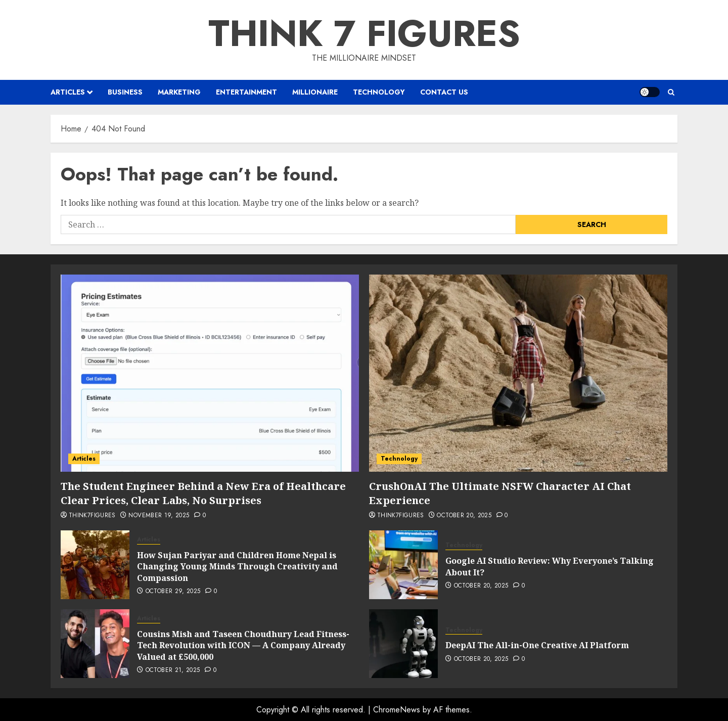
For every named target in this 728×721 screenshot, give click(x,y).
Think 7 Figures (364, 33)
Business (125, 92)
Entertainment (246, 92)
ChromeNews (397, 710)
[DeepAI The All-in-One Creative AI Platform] (403, 644)
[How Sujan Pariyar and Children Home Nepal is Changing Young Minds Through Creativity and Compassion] (95, 565)
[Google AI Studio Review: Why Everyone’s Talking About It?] (403, 565)
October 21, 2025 (173, 670)
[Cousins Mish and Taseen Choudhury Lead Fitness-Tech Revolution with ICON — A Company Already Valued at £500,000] (95, 644)
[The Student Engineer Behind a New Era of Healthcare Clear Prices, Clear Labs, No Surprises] (210, 373)
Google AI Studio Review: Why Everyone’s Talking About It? (550, 566)
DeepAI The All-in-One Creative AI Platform (537, 645)
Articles (68, 92)
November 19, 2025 (159, 516)
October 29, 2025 (173, 592)
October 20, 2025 (464, 516)
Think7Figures (92, 516)
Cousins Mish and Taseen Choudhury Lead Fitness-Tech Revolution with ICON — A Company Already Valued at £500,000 (243, 645)
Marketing (179, 92)
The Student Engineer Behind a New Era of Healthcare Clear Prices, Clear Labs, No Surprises (204, 493)
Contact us (444, 92)
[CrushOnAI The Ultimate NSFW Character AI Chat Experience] (518, 373)
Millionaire (315, 92)
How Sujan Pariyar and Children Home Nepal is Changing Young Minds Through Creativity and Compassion (237, 567)
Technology (379, 92)
